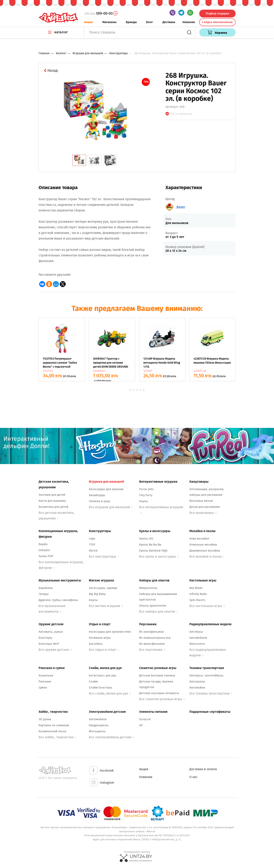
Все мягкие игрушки (106, 606)
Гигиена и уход (99, 501)
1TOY (92, 545)
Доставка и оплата (203, 769)
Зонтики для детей (52, 495)
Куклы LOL (146, 539)
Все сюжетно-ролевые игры (162, 699)
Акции (88, 22)
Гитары (44, 594)
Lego (92, 539)
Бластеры (45, 638)
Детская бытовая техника (157, 675)
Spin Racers (197, 600)
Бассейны (96, 644)
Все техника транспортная (211, 693)
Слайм (93, 681)
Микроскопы (148, 588)
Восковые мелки (201, 501)
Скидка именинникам (217, 22)
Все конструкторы (104, 556)
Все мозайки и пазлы (207, 556)
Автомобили (198, 638)
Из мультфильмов (152, 644)
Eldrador (44, 550)
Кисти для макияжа (52, 501)
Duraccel (145, 719)
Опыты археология (153, 606)
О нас (193, 777)
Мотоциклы (97, 731)
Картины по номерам (54, 725)
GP (141, 725)
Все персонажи (152, 650)
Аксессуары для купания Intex (110, 632)
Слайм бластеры (101, 687)
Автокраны (197, 681)
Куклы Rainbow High (153, 551)
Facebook (101, 771)
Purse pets (146, 489)
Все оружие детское (55, 650)
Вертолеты (197, 644)
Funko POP (46, 556)
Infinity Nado (198, 594)
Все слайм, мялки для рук (110, 693)
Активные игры (100, 638)
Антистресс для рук (103, 675)
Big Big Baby (97, 594)
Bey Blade (196, 588)
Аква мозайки (199, 539)
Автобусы (196, 632)
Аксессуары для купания (106, 489)
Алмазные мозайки (203, 545)
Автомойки (197, 687)
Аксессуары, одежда (103, 588)
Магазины (109, 22)
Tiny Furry (146, 495)
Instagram (102, 783)
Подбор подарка (217, 13)
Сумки (43, 687)
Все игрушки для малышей (111, 507)
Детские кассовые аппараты (159, 693)
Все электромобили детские (112, 737)
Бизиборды (97, 495)
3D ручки (45, 719)
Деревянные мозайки (205, 551)
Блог (150, 22)
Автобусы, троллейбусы (206, 675)
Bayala (43, 544)
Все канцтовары (203, 513)
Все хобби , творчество (57, 737)
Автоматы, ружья (51, 632)
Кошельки (46, 675)
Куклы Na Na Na (150, 545)
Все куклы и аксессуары (159, 556)
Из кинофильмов (151, 632)
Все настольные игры (207, 606)
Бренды (131, 22)
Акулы (144, 501)
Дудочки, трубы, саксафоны (58, 600)
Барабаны (46, 588)
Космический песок (52, 731)
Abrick (93, 551)
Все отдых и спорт (104, 650)
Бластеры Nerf (49, 644)
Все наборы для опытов (158, 611)
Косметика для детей (53, 507)
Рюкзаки (45, 681)
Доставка (169, 22)
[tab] (79, 160)
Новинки (189, 22)
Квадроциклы (99, 725)
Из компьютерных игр (155, 638)
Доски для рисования (205, 507)
